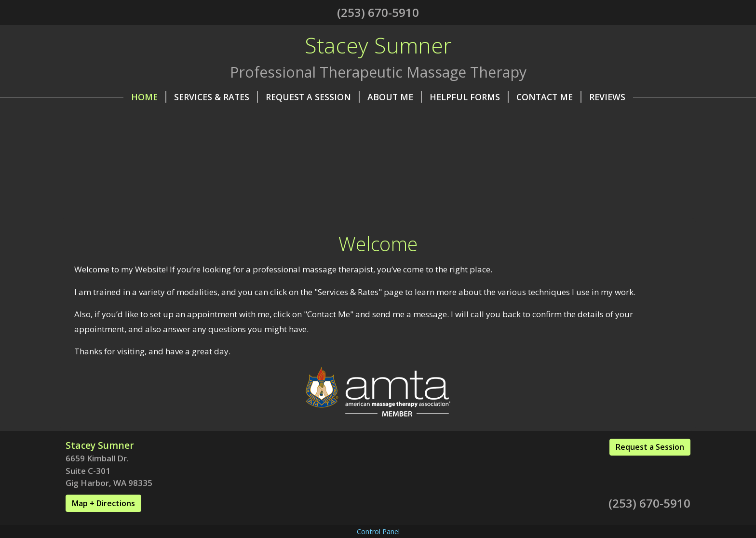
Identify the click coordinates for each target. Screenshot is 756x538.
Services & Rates (216, 97)
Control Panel (378, 531)
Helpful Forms (469, 97)
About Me (395, 97)
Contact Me (549, 97)
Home (149, 97)
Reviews (607, 97)
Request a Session (650, 447)
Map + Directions (103, 503)
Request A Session (313, 97)
